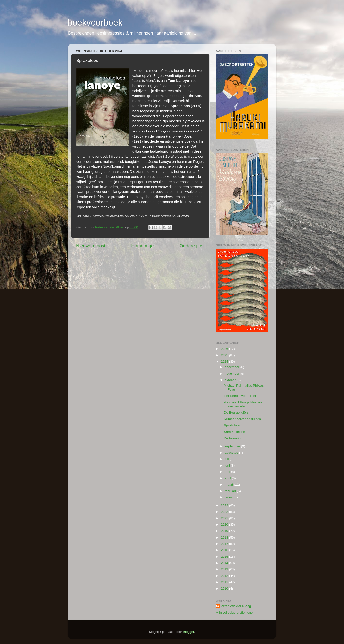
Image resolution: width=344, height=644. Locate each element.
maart (229, 484)
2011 (225, 582)
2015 (225, 557)
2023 (225, 505)
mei (228, 472)
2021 (225, 518)
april (228, 478)
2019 (225, 531)
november (232, 374)
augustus (232, 453)
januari (230, 497)
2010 (225, 588)
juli (227, 459)
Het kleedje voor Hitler (240, 396)
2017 (225, 544)
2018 (225, 537)
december (232, 367)
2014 (225, 563)
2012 (225, 576)
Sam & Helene (235, 432)
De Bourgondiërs (236, 413)
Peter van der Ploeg (236, 606)
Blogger (189, 632)
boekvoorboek (95, 22)
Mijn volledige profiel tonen (235, 613)
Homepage (142, 246)
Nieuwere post (91, 246)
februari (231, 491)
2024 (225, 361)
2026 (225, 349)
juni (228, 466)
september (233, 446)
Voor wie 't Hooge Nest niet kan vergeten (244, 404)
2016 (225, 550)
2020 (225, 525)
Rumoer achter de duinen (242, 419)
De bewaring (233, 438)
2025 (225, 355)
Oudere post (192, 246)
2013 (225, 569)
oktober (231, 380)
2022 (225, 512)
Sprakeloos (232, 425)
